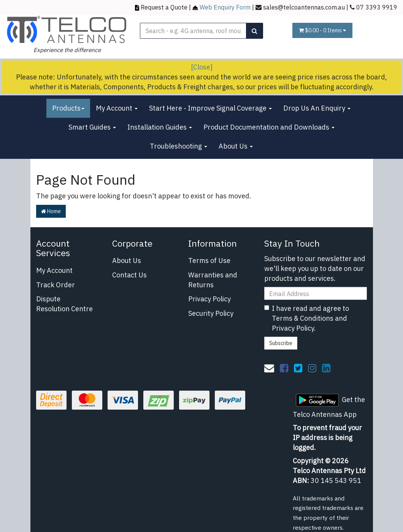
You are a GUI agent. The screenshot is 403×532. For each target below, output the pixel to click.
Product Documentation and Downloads (269, 127)
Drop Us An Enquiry (317, 108)
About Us (236, 146)
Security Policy (211, 313)
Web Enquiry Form (225, 7)
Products (68, 108)
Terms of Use (209, 260)
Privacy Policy (209, 299)
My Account (117, 108)
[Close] (202, 67)
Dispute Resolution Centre (64, 304)
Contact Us (129, 275)
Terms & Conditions (303, 318)
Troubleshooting (178, 146)
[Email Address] (316, 293)
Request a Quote (164, 7)
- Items (322, 30)
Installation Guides (160, 127)
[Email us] (269, 368)
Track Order (56, 285)
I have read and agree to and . (307, 318)
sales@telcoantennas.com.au (304, 7)
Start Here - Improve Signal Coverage (210, 108)
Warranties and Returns (213, 280)
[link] (284, 368)
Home (51, 211)
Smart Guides (92, 127)
